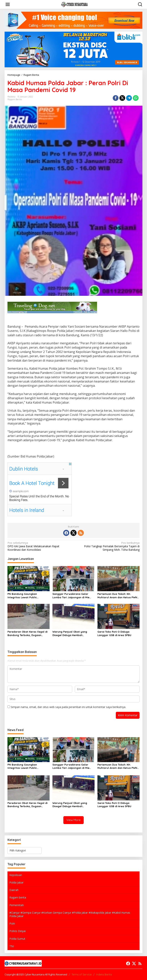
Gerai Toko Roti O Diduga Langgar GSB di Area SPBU (114, 633)
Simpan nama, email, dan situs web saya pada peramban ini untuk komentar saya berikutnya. (68, 707)
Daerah (14, 890)
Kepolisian (16, 875)
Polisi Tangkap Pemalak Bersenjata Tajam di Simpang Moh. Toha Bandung (108, 546)
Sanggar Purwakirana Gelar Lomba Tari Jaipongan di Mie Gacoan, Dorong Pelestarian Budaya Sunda (71, 596)
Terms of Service (82, 974)
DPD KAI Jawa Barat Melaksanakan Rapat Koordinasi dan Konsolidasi (39, 546)
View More (73, 820)
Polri (12, 924)
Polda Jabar (16, 882)
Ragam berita (18, 897)
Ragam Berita (15, 99)
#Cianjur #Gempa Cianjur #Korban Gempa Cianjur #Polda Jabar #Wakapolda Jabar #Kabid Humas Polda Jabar (70, 914)
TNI (12, 946)
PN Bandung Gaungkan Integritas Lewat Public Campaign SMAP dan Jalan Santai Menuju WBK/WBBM (25, 596)
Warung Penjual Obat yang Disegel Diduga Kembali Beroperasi (70, 633)
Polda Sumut (17, 939)
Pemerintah (17, 905)
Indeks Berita (104, 974)
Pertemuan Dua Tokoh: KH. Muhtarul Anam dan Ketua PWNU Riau (118, 596)
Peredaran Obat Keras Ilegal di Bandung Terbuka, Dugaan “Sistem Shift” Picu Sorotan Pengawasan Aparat (27, 633)
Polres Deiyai (18, 931)
